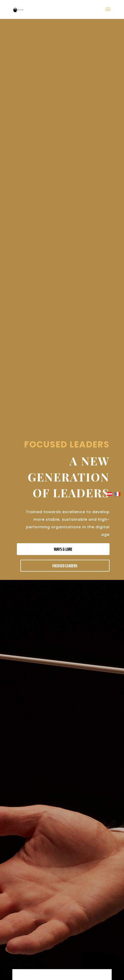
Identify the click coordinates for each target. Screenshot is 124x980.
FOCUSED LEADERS (65, 566)
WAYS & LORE (63, 549)
